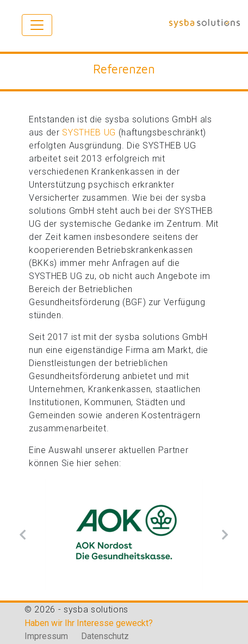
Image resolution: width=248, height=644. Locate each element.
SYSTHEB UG (89, 132)
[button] (23, 534)
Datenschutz (105, 636)
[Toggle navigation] (37, 25)
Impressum (47, 636)
